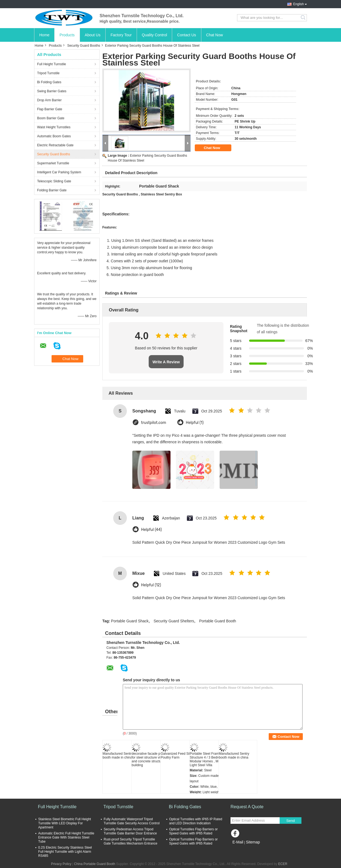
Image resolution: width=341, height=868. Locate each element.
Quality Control (155, 35)
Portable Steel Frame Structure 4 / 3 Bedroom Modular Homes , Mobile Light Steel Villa (208, 759)
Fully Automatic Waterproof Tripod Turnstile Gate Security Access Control (132, 821)
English (299, 4)
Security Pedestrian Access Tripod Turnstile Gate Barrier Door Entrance (130, 831)
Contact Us (186, 35)
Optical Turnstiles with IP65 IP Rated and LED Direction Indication (196, 821)
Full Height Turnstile (52, 64)
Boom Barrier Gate (51, 118)
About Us (93, 35)
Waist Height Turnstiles (54, 127)
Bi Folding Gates (49, 82)
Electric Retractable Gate (55, 145)
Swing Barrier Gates (52, 91)
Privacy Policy (61, 864)
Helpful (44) (151, 530)
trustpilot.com (154, 423)
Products (67, 35)
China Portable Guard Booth (95, 864)
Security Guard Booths (84, 46)
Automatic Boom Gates (54, 136)
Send (290, 821)
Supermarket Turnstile (53, 163)
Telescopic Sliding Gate (54, 181)
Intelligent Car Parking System (59, 172)
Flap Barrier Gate (50, 109)
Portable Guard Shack (130, 621)
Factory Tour (121, 35)
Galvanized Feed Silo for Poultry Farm (179, 756)
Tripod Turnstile (48, 73)
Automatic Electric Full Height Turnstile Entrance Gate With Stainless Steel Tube (66, 837)
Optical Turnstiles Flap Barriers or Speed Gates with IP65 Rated (193, 831)
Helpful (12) (151, 585)
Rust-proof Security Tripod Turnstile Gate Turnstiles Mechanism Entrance (131, 841)
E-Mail (238, 842)
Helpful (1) (195, 423)
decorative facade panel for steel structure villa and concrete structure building (149, 759)
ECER (283, 864)
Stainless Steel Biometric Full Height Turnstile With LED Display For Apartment (65, 823)
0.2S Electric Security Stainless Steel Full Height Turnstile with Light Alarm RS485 (65, 852)
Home (44, 35)
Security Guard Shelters (174, 621)
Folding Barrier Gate (52, 190)
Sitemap (253, 842)
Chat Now (215, 35)
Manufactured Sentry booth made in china (118, 756)
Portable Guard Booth (218, 621)
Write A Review (166, 362)
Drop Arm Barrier (49, 100)
